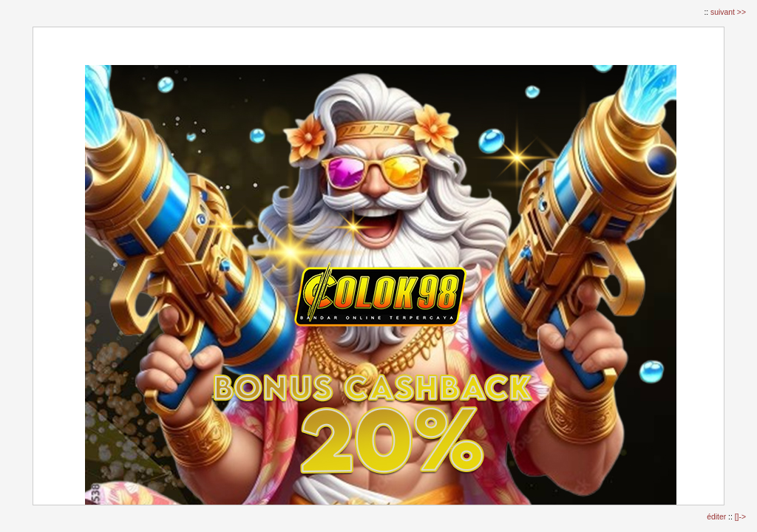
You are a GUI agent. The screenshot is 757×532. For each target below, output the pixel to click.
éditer (717, 517)
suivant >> (728, 12)
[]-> (740, 517)
